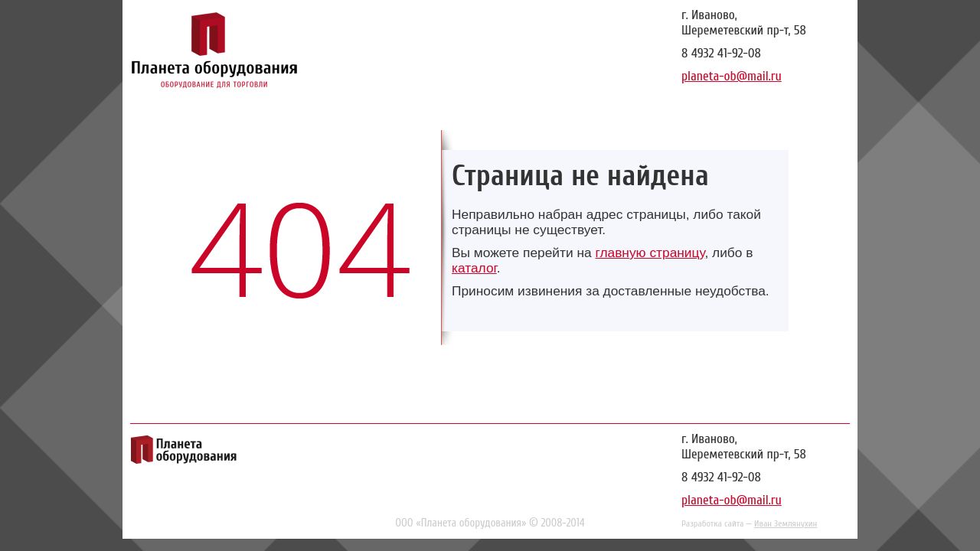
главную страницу (650, 253)
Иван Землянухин (786, 523)
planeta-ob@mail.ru (732, 76)
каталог (474, 268)
